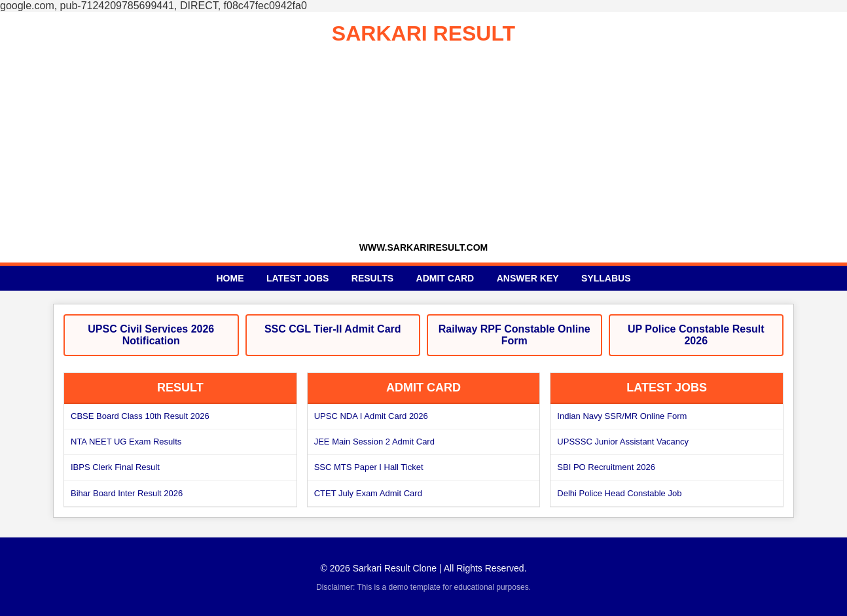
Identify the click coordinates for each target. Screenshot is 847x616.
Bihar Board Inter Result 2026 (127, 493)
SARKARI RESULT (424, 33)
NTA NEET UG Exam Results (126, 442)
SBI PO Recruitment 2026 (606, 467)
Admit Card (445, 278)
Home (230, 278)
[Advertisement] (424, 144)
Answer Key (528, 278)
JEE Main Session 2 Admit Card (374, 442)
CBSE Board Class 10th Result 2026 (140, 416)
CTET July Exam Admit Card (368, 493)
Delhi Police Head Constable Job (619, 493)
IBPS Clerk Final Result (115, 467)
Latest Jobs (297, 278)
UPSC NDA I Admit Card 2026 (371, 416)
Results (372, 278)
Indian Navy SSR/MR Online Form (622, 416)
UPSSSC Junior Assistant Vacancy (623, 442)
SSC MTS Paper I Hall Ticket (369, 467)
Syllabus (606, 278)
